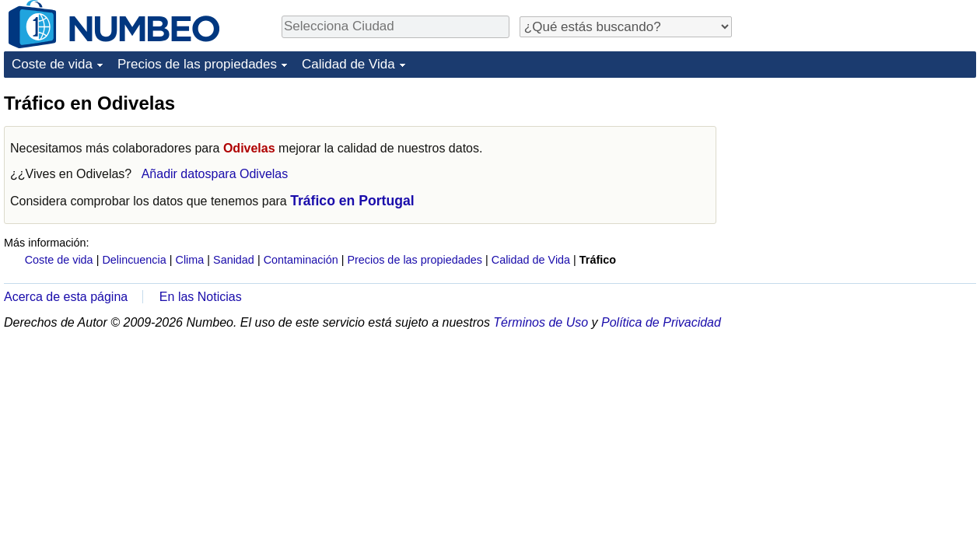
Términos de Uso (541, 322)
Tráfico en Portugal (352, 201)
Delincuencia (134, 260)
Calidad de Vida (348, 64)
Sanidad (234, 260)
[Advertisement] (859, 188)
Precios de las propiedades (197, 64)
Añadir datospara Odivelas (215, 174)
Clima (190, 260)
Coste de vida (52, 64)
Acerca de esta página (66, 297)
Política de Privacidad (661, 322)
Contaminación (301, 260)
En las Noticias (201, 297)
